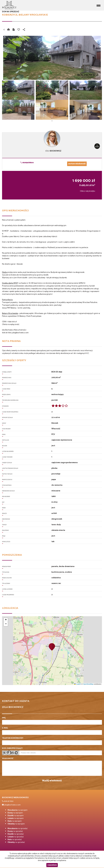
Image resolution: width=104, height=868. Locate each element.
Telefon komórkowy (13, 738)
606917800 (27, 163)
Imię (4, 718)
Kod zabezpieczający (12, 748)
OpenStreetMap (88, 684)
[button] (52, 647)
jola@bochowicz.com (12, 805)
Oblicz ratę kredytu (87, 191)
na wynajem (18, 810)
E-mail (5, 728)
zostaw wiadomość (77, 164)
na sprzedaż (18, 829)
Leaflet (77, 684)
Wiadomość (8, 759)
